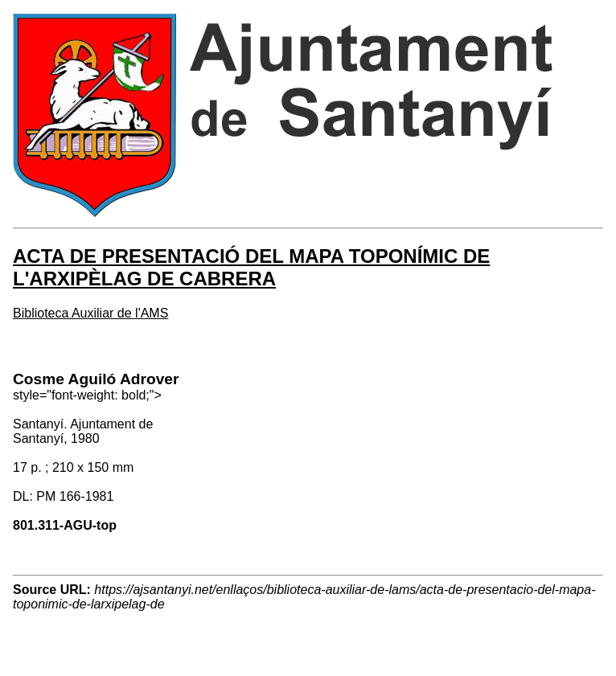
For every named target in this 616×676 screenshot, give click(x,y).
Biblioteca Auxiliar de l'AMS (90, 313)
